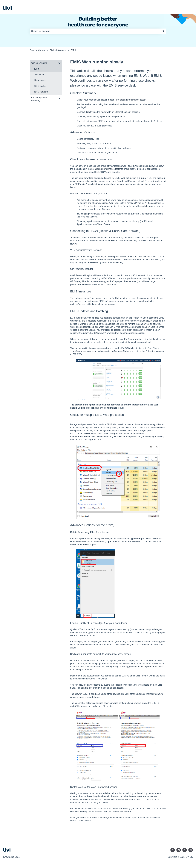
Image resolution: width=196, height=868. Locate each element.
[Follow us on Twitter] (173, 850)
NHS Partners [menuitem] (41, 92)
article (145, 206)
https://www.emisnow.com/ (84, 351)
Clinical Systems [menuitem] (39, 63)
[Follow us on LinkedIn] (179, 850)
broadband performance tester (131, 100)
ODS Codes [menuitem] (40, 86)
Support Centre (37, 50)
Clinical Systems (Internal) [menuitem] (39, 99)
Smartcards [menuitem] (40, 80)
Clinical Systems (58, 50)
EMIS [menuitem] (37, 69)
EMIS (73, 50)
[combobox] (95, 31)
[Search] (163, 31)
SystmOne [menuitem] (39, 75)
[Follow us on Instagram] (191, 850)
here (84, 802)
